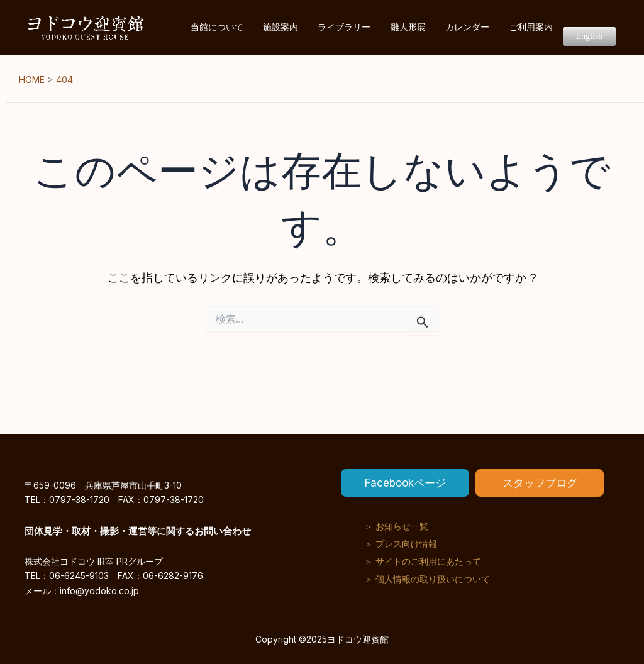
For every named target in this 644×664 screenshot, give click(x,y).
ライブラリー (393, 27)
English (595, 28)
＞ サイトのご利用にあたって (423, 561)
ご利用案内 (547, 27)
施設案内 (340, 27)
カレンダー (494, 27)
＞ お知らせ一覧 (396, 526)
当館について (287, 27)
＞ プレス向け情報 (401, 544)
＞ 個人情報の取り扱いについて (427, 579)
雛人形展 (446, 27)
